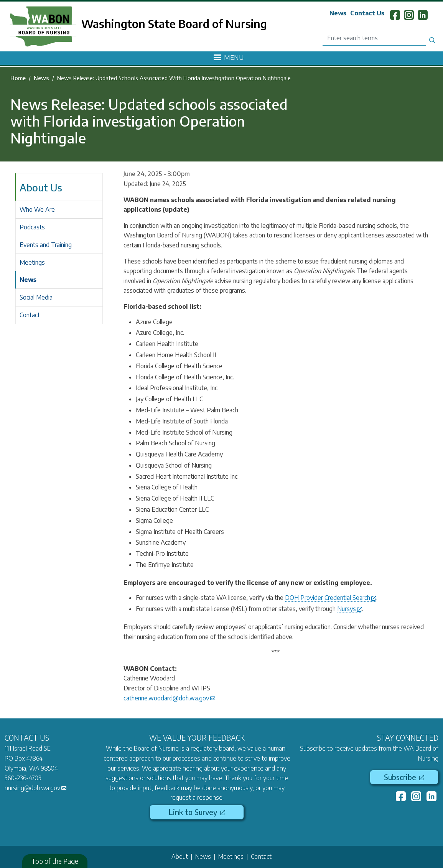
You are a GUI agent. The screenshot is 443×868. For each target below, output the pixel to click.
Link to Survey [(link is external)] (197, 812)
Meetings (32, 262)
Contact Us (367, 13)
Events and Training (46, 245)
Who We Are (37, 209)
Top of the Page (55, 861)
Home (18, 78)
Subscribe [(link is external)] (404, 777)
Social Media (36, 297)
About (180, 856)
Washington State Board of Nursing (174, 23)
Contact (30, 315)
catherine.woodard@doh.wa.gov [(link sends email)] (169, 698)
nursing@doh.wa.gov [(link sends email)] (35, 788)
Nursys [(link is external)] (350, 609)
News (338, 13)
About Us (41, 188)
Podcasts (32, 227)
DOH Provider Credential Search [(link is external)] (331, 598)
